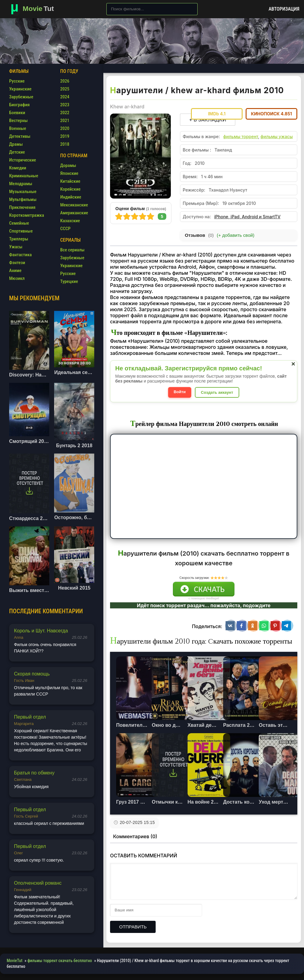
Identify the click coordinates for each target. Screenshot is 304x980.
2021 (65, 121)
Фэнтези (17, 263)
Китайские (70, 181)
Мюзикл (17, 278)
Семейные (19, 223)
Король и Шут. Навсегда (41, 631)
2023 (65, 105)
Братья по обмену (34, 773)
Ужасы (16, 247)
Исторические (22, 160)
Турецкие (69, 281)
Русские (17, 81)
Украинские (20, 89)
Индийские (71, 197)
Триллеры (19, 239)
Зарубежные (21, 97)
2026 (65, 81)
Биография (19, 105)
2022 (65, 113)
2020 (65, 128)
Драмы (16, 144)
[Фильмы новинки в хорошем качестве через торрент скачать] (35, 9)
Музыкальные (23, 192)
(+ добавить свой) (236, 235)
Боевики (17, 113)
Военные (18, 128)
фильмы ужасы (277, 136)
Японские (69, 173)
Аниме (15, 271)
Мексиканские (74, 205)
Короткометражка (27, 215)
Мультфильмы (23, 199)
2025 (65, 89)
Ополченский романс (38, 883)
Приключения (22, 207)
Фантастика (20, 255)
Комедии (18, 168)
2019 (65, 136)
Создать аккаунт (217, 392)
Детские (17, 152)
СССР (65, 229)
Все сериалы (72, 250)
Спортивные (21, 231)
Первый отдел (30, 717)
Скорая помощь (32, 674)
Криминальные (24, 176)
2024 (65, 97)
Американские (74, 213)
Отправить (133, 927)
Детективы (20, 136)
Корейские (70, 189)
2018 (65, 144)
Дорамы (68, 165)
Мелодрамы (21, 184)
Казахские (70, 221)
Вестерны (18, 121)
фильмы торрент (241, 136)
